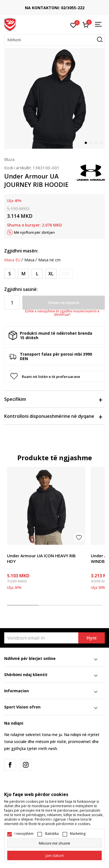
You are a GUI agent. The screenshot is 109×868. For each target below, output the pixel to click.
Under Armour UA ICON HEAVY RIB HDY (41, 558)
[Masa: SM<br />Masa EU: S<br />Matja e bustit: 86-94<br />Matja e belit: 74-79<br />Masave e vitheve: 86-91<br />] (10, 274)
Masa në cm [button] (49, 260)
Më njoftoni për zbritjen (34, 232)
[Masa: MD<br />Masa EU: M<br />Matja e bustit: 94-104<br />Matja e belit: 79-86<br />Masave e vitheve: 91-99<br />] (23, 274)
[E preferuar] (73, 25)
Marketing (78, 834)
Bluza (9, 159)
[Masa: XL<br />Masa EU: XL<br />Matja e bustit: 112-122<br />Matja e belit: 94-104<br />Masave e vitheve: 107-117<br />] (51, 274)
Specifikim (53, 399)
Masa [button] (29, 260)
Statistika (52, 834)
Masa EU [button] (12, 260)
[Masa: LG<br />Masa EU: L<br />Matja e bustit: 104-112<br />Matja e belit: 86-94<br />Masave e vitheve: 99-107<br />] (37, 274)
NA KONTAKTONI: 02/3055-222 (55, 8)
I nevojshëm (24, 834)
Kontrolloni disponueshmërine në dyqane (53, 416)
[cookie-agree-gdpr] (54, 855)
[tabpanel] (54, 98)
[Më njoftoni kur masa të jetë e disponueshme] (66, 274)
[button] (54, 40)
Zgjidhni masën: (21, 251)
